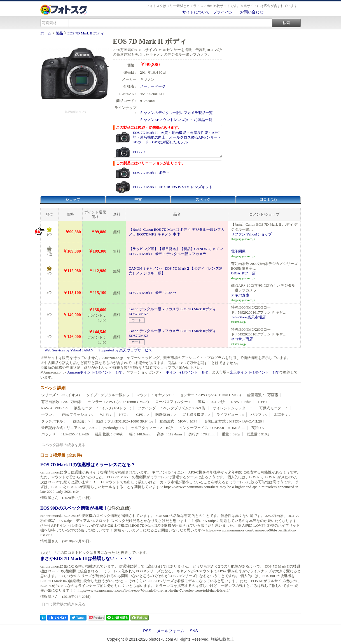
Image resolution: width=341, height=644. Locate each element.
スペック (203, 200)
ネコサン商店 (242, 339)
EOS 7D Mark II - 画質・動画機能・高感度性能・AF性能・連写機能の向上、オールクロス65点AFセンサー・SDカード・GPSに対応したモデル (177, 137)
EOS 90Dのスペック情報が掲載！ (74, 508)
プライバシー (225, 12)
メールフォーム (170, 631)
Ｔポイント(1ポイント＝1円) (185, 372)
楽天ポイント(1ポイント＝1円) (254, 372)
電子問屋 (238, 251)
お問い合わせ (252, 12)
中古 (138, 200)
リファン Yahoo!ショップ (251, 234)
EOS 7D (139, 152)
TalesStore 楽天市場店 (248, 317)
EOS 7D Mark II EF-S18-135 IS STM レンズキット (173, 187)
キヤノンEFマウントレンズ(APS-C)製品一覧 (176, 120)
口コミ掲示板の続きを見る (64, 604)
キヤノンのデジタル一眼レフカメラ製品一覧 (176, 113)
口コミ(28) (268, 200)
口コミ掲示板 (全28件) (61, 455)
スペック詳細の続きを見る (64, 445)
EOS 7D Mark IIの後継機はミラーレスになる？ (88, 465)
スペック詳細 (53, 388)
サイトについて (196, 12)
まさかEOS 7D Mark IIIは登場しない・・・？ (86, 558)
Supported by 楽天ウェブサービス (125, 350)
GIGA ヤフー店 (243, 273)
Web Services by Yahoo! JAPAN (69, 350)
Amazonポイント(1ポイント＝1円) (95, 372)
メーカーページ (153, 86)
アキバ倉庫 (240, 295)
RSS (147, 631)
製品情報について (76, 112)
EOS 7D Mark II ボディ (86, 33)
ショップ (73, 200)
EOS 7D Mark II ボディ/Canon (153, 293)
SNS (194, 631)
